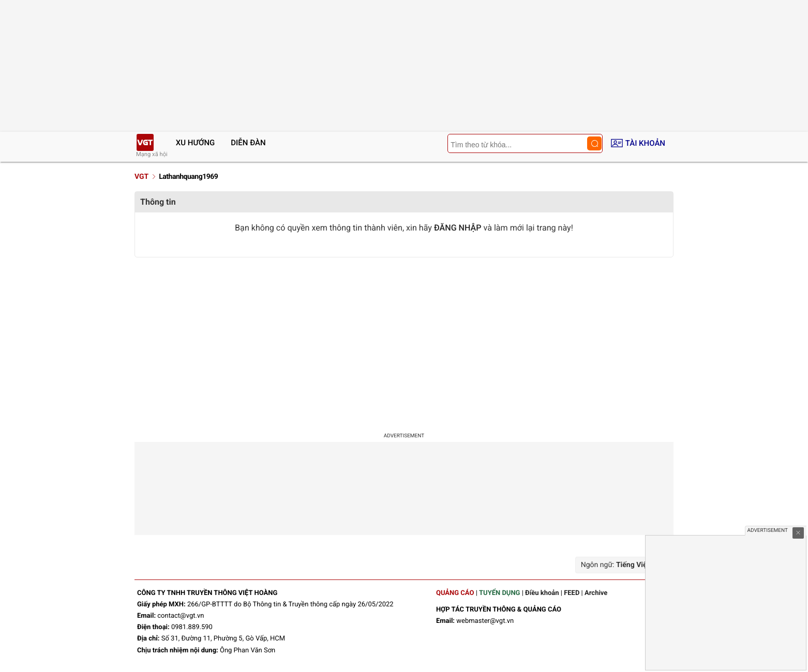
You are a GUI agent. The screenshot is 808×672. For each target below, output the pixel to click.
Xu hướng (196, 143)
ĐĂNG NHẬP (458, 228)
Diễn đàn (248, 143)
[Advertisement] (404, 340)
